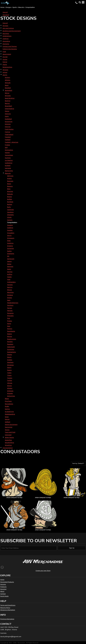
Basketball (9, 90)
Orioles (10, 298)
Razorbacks (11, 331)
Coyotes (10, 230)
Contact (3, 594)
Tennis (7, 430)
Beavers (10, 186)
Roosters (10, 344)
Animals (5, 26)
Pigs (9, 318)
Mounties (10, 292)
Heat (9, 279)
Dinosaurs (11, 238)
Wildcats (10, 391)
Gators (9, 261)
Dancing (8, 114)
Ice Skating (9, 160)
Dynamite (10, 248)
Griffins (10, 274)
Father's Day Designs (10, 49)
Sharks (10, 354)
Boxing (7, 103)
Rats (9, 326)
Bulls (9, 207)
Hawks (9, 277)
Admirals (10, 176)
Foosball (8, 137)
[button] (80, 2)
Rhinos (10, 336)
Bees (9, 189)
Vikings (10, 383)
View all (5, 12)
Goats (9, 269)
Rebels (10, 334)
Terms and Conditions (8, 605)
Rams (9, 323)
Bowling (8, 101)
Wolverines (11, 396)
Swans (9, 370)
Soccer (7, 419)
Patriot (5, 62)
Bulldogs (10, 202)
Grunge (5, 57)
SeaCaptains (12, 352)
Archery (7, 77)
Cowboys (10, 228)
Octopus (10, 295)
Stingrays (10, 365)
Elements (6, 44)
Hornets (10, 285)
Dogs (9, 241)
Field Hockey (9, 129)
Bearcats (10, 181)
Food (4, 52)
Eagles (9, 251)
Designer (3, 589)
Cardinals (10, 210)
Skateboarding (10, 414)
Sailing (7, 409)
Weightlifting (9, 443)
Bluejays (10, 191)
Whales (10, 388)
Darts (7, 116)
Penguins (10, 313)
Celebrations (7, 36)
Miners (10, 290)
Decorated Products (7, 582)
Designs (8, 7)
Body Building (10, 98)
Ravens (10, 329)
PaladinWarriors (13, 303)
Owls (9, 300)
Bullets (10, 204)
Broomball (8, 106)
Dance (7, 111)
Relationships (7, 67)
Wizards (10, 393)
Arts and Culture (8, 28)
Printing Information (7, 619)
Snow (7, 417)
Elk (8, 256)
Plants (5, 64)
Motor (7, 399)
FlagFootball (9, 134)
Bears (9, 184)
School (5, 72)
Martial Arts (9, 171)
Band (7, 85)
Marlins (10, 287)
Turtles (10, 380)
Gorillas (10, 272)
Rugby (7, 406)
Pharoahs (10, 316)
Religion (5, 70)
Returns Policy (5, 608)
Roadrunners (12, 339)
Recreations (9, 404)
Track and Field (10, 432)
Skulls (9, 357)
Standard (6, 15)
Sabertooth (11, 347)
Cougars (10, 225)
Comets (10, 220)
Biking (7, 93)
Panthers (10, 305)
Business (6, 33)
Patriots (10, 311)
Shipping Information (8, 610)
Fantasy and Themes (10, 46)
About (2, 591)
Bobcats (10, 194)
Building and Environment (12, 31)
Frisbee (7, 145)
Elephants (11, 253)
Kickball (8, 165)
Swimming (9, 427)
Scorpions (11, 349)
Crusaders (11, 233)
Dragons (10, 246)
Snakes (10, 360)
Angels (9, 178)
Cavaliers (10, 212)
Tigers (9, 373)
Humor (5, 59)
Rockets (10, 342)
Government (7, 54)
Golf (6, 147)
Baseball (8, 88)
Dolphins (10, 243)
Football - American (12, 142)
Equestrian (9, 121)
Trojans (10, 378)
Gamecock (11, 259)
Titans (9, 375)
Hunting (8, 158)
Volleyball (8, 435)
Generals (10, 266)
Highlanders (11, 282)
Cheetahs (10, 215)
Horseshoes (9, 155)
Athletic (8, 80)
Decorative (6, 41)
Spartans (10, 362)
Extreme (8, 124)
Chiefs (9, 217)
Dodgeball (8, 119)
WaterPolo (8, 440)
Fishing (7, 132)
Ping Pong (8, 401)
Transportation (8, 448)
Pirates (10, 321)
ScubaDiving (9, 412)
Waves (9, 386)
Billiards (8, 96)
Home (2, 7)
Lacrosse (8, 168)
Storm (9, 367)
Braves (10, 197)
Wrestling (8, 445)
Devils (9, 235)
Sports (15, 7)
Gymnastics (9, 150)
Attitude (8, 83)
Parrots (10, 308)
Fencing (8, 127)
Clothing (6, 39)
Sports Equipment (11, 424)
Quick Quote (4, 596)
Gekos (9, 264)
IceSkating (9, 163)
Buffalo (10, 199)
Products (3, 587)
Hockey (7, 153)
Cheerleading (9, 109)
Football (8, 140)
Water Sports (9, 437)
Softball (8, 422)
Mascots (21, 7)
